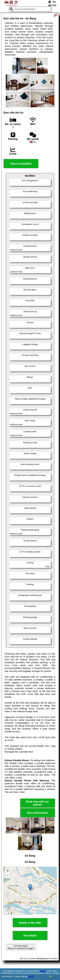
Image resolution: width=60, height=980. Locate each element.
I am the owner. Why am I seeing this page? (21, 947)
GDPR (31, 976)
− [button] (8, 876)
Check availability (21, 164)
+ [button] (8, 871)
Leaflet (38, 913)
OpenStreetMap (50, 913)
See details (30, 936)
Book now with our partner (38, 803)
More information (38, 813)
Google (43, 971)
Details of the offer (30, 923)
